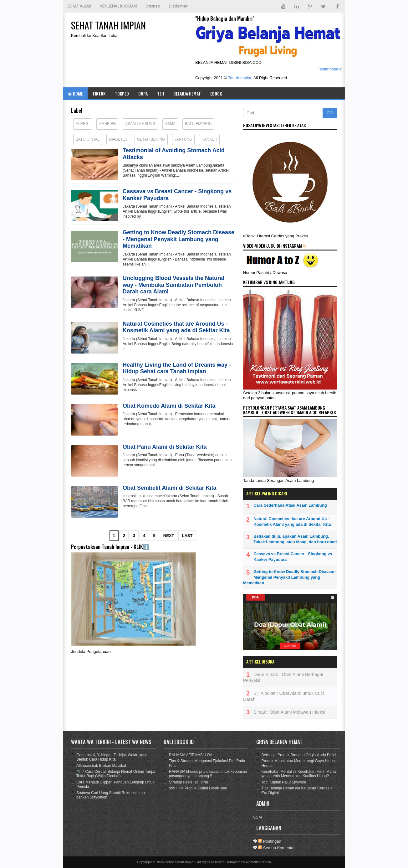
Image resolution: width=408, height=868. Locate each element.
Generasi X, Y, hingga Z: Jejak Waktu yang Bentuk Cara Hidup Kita (112, 757)
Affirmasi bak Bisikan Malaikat (101, 766)
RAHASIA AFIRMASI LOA (191, 755)
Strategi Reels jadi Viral (189, 782)
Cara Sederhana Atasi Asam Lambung (290, 505)
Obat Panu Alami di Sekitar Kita (165, 447)
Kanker (209, 139)
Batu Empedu (198, 124)
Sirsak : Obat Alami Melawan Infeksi (289, 712)
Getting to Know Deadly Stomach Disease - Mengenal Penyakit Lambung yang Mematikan (179, 239)
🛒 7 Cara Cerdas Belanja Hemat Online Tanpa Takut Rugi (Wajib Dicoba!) (116, 774)
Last (187, 536)
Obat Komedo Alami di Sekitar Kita (169, 406)
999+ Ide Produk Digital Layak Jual (198, 788)
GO (330, 113)
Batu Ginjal (88, 139)
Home (75, 93)
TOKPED (122, 93)
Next (169, 536)
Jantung (184, 139)
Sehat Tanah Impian (180, 862)
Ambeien (107, 124)
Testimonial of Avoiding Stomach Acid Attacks (174, 154)
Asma (170, 124)
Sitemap (153, 6)
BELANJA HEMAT (187, 93)
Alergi (83, 124)
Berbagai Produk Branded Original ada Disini (299, 755)
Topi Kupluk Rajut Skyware (284, 782)
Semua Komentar (276, 848)
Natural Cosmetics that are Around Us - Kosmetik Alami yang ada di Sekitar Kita (176, 327)
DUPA (143, 93)
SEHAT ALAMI (79, 6)
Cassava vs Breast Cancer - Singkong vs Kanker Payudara (177, 195)
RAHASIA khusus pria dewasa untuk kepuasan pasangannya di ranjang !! (208, 774)
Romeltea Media (258, 862)
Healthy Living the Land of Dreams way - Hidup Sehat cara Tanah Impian (177, 368)
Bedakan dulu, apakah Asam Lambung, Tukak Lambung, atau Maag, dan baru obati (295, 539)
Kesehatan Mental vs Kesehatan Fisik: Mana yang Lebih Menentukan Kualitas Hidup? (299, 774)
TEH (161, 93)
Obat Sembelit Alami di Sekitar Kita (169, 488)
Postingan (270, 841)
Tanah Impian (240, 78)
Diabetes (118, 139)
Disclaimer (178, 6)
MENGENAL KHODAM (118, 6)
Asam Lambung (140, 124)
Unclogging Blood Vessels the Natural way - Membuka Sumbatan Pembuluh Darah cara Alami (173, 285)
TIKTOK (99, 93)
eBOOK (216, 93)
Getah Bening (151, 139)
